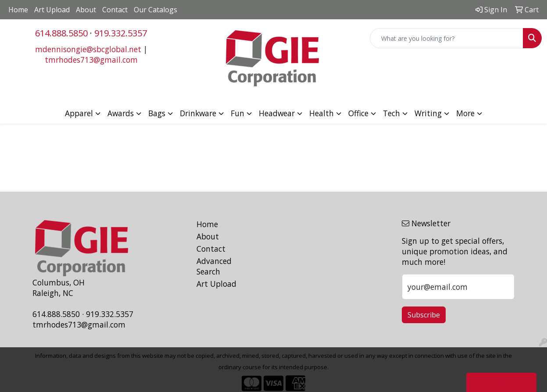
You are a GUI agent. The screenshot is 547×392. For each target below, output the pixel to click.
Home (18, 10)
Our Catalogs (156, 10)
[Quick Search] (447, 38)
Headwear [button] (277, 113)
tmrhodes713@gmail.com (91, 60)
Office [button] (358, 113)
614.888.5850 (61, 33)
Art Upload (52, 10)
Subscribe (424, 315)
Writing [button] (428, 113)
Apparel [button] (79, 113)
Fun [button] (238, 113)
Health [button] (322, 113)
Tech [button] (391, 113)
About (86, 10)
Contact (115, 10)
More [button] (465, 113)
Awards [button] (121, 113)
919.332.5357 (121, 33)
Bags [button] (157, 113)
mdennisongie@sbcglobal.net (88, 49)
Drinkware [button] (198, 113)
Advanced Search (214, 266)
